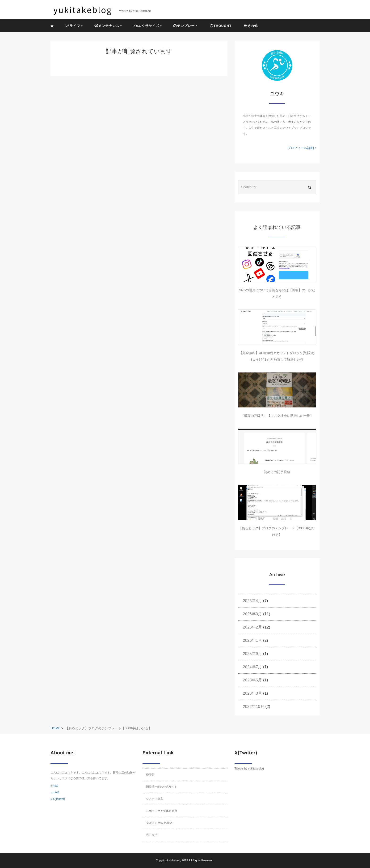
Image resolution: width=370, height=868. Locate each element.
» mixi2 (55, 792)
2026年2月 (252, 627)
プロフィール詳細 (302, 148)
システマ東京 (155, 799)
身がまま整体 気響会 (159, 823)
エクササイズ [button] (148, 26)
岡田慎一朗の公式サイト (162, 787)
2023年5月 (252, 680)
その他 (250, 26)
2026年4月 (252, 601)
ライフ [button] (74, 26)
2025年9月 (252, 654)
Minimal (175, 860)
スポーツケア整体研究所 (162, 811)
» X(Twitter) (58, 799)
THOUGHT (221, 26)
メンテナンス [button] (108, 26)
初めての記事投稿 (277, 472)
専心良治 (152, 835)
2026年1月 (252, 640)
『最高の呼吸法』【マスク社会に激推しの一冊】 (277, 416)
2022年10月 (254, 707)
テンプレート (186, 26)
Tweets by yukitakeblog (249, 769)
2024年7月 (252, 667)
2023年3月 (252, 693)
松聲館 (150, 775)
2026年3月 (252, 614)
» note (54, 786)
